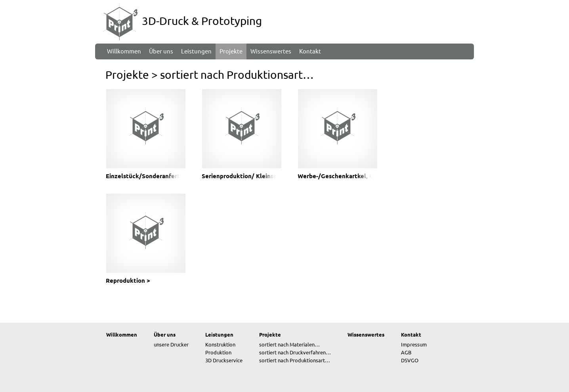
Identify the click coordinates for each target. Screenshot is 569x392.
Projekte (127, 75)
